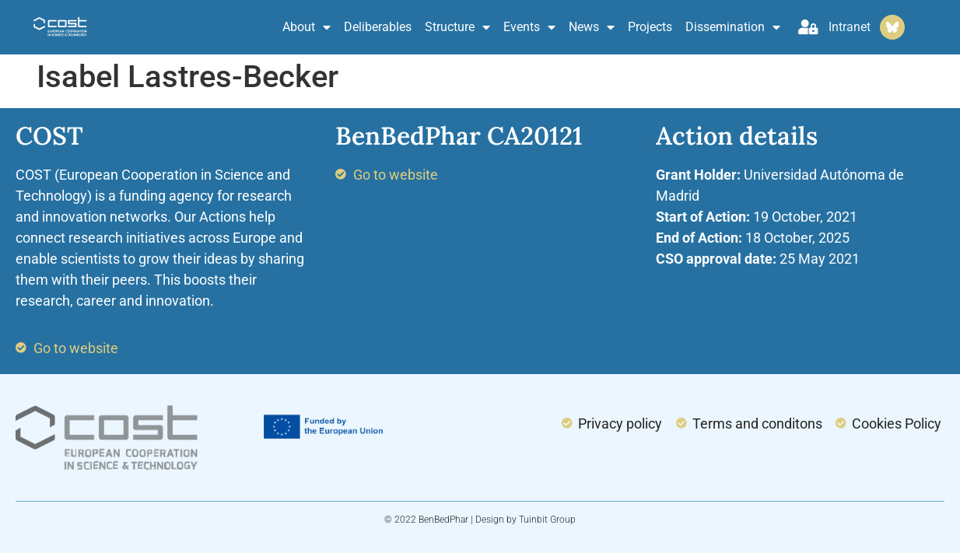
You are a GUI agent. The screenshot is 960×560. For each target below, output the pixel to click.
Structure (457, 27)
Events (529, 27)
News (592, 27)
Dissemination (733, 27)
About (307, 27)
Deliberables (378, 27)
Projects (650, 27)
